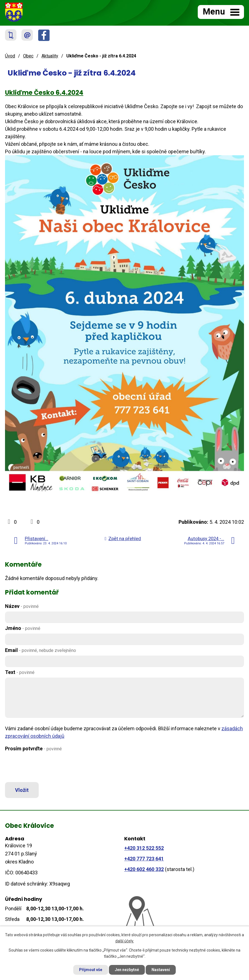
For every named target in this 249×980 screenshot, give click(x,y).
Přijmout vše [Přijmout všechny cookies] (91, 970)
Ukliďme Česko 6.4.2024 (44, 93)
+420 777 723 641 (144, 859)
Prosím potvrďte (33, 749)
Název (22, 606)
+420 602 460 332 (144, 869)
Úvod (10, 56)
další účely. (125, 941)
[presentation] (46, 767)
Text (20, 672)
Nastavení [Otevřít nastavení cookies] (161, 970)
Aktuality (50, 56)
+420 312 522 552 (144, 848)
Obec (28, 56)
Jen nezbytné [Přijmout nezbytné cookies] (127, 970)
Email (41, 650)
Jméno (23, 628)
